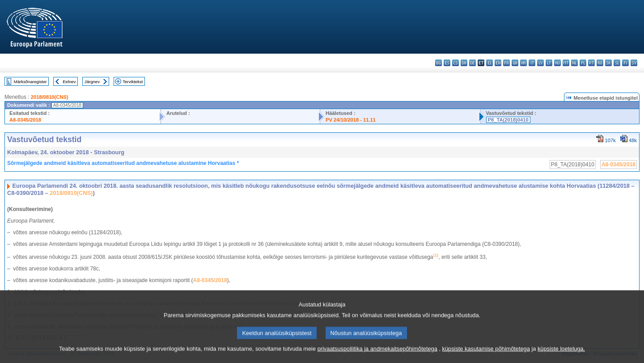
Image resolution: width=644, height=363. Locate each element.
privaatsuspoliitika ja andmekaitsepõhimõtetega (377, 356)
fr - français (506, 63)
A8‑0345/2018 (210, 280)
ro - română (600, 63)
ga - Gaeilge (515, 63)
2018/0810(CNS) (50, 97)
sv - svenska (634, 63)
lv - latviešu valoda (540, 63)
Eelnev (69, 82)
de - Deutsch (472, 63)
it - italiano (532, 63)
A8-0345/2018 (25, 120)
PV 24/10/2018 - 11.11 (351, 120)
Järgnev (92, 82)
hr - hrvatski (523, 63)
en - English (498, 63)
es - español (447, 63)
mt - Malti (566, 63)
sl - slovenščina (617, 63)
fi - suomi (625, 63)
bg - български (439, 63)
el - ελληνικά (489, 63)
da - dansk (464, 63)
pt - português (591, 63)
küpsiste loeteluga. (561, 356)
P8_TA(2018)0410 (508, 120)
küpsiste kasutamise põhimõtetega (486, 356)
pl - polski (583, 63)
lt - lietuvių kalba (549, 63)
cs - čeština (455, 63)
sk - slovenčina (608, 63)
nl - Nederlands (574, 63)
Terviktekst (133, 82)
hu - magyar (557, 63)
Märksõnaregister (30, 82)
